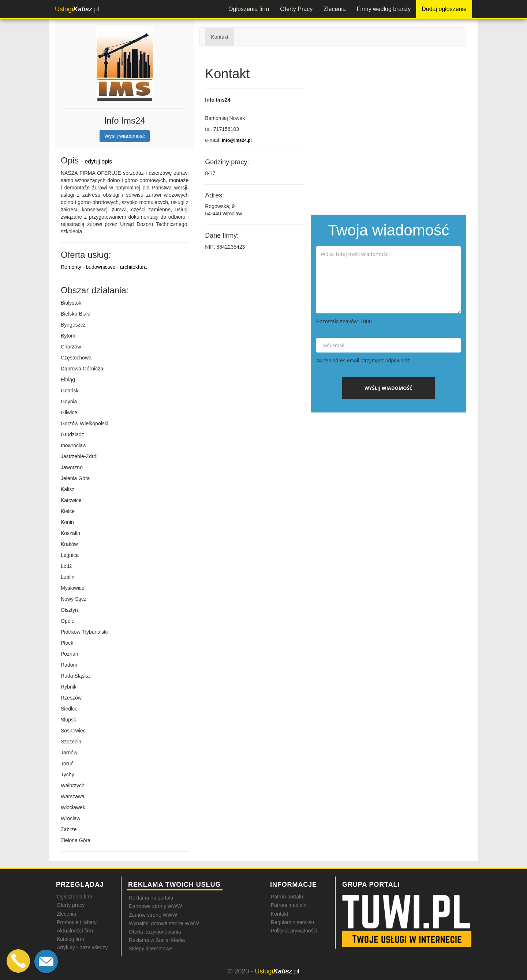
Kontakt (219, 37)
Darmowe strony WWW (155, 906)
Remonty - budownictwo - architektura (104, 267)
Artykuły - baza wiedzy (82, 947)
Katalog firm (70, 939)
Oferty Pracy (296, 9)
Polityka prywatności (294, 931)
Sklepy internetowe (150, 949)
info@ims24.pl (237, 140)
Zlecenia (334, 9)
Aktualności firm (75, 931)
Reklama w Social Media (157, 940)
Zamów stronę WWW (153, 915)
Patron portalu (287, 897)
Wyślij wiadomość (124, 136)
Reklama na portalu (151, 898)
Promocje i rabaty (77, 922)
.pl (77, 9)
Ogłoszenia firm (249, 9)
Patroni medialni (289, 905)
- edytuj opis (97, 161)
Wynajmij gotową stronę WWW (164, 923)
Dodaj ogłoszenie (444, 9)
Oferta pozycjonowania (155, 932)
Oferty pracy (71, 905)
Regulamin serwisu (292, 922)
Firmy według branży (384, 9)
